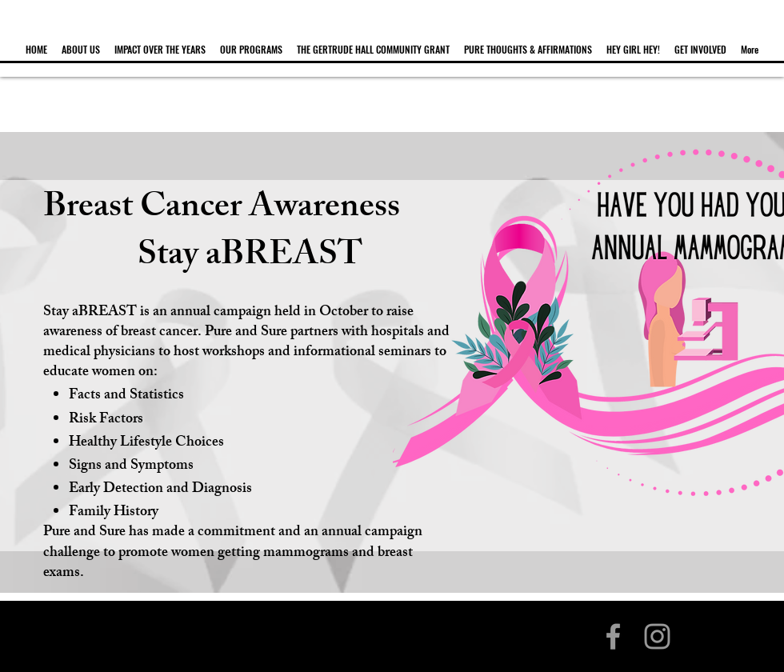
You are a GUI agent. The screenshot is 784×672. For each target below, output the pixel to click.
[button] (81, 42)
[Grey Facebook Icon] (613, 636)
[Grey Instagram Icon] (657, 636)
